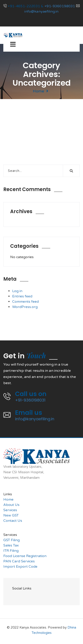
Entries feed (22, 296)
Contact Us (13, 521)
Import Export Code (20, 567)
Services (10, 510)
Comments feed (25, 302)
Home (38, 91)
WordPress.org (25, 307)
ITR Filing (11, 551)
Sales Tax (11, 545)
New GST (11, 515)
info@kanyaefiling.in (41, 11)
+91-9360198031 (60, 6)
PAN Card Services (19, 561)
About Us (11, 505)
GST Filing (12, 540)
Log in (17, 291)
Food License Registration (25, 556)
